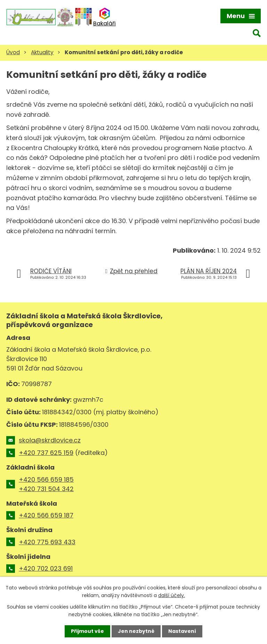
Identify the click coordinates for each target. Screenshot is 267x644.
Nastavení (182, 631)
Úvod (13, 52)
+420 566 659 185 (46, 479)
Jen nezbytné (136, 631)
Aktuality (42, 52)
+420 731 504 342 (46, 489)
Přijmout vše (87, 631)
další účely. (172, 595)
